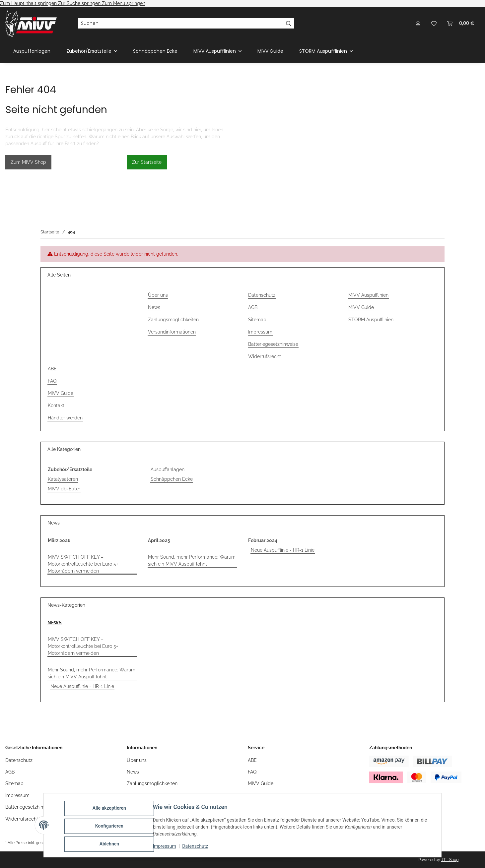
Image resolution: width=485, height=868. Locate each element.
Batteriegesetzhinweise (273, 344)
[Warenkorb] (461, 23)
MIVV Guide (270, 51)
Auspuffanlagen (168, 469)
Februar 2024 (263, 540)
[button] (418, 23)
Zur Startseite (147, 162)
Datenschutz (197, 847)
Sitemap (257, 320)
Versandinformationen (172, 332)
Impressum (166, 847)
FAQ (52, 381)
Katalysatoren (63, 479)
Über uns (158, 295)
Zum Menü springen (124, 3)
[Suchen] (181, 24)
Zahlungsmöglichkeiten (173, 320)
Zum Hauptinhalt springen (29, 3)
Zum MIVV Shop (28, 162)
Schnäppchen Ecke (172, 479)
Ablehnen (111, 844)
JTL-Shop (450, 860)
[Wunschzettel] (434, 23)
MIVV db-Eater (64, 489)
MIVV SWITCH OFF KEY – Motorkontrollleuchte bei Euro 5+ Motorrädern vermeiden (83, 564)
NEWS (55, 623)
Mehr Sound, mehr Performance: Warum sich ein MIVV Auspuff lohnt (192, 560)
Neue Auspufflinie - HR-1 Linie (283, 550)
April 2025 (159, 540)
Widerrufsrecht (265, 356)
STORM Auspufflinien (371, 320)
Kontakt (56, 405)
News (154, 307)
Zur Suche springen (80, 3)
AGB (253, 307)
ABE (52, 369)
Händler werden (65, 418)
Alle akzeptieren (111, 810)
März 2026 (59, 540)
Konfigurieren (111, 827)
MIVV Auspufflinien (368, 295)
